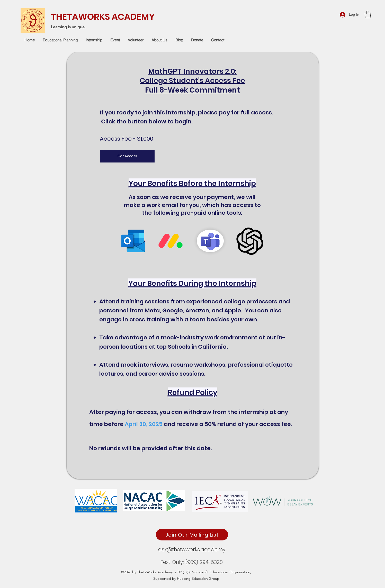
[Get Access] (127, 156)
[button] (368, 15)
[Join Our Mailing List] (192, 535)
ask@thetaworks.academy (192, 549)
